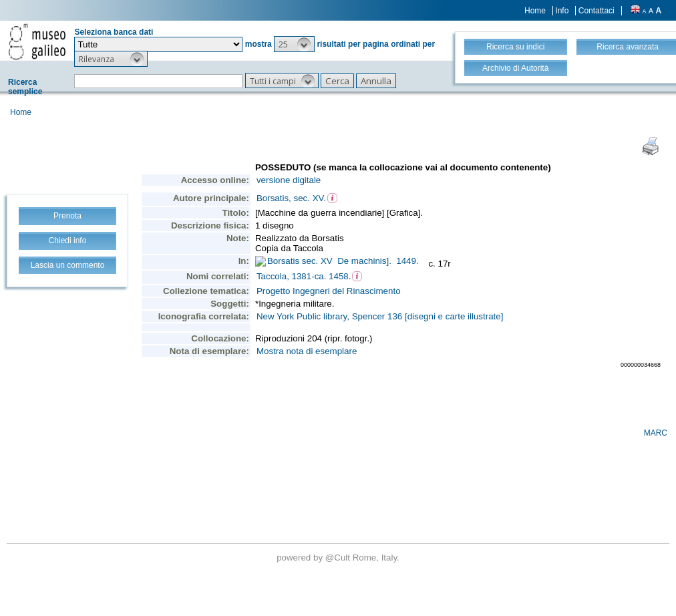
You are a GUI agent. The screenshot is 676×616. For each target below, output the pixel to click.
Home (535, 11)
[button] (294, 44)
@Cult (339, 558)
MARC (656, 433)
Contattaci (597, 11)
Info (562, 11)
